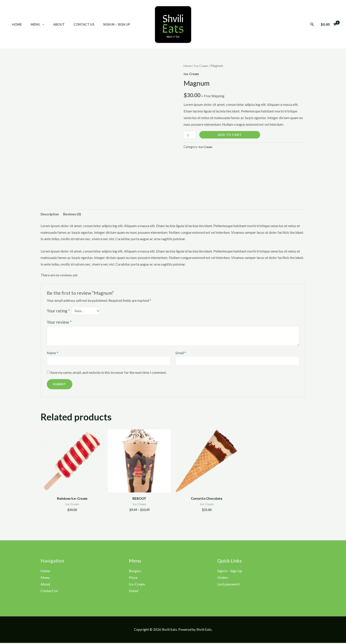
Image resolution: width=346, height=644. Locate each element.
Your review (59, 323)
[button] (312, 24)
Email (181, 354)
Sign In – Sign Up (105, 24)
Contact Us (75, 24)
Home (16, 24)
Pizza (133, 579)
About (53, 24)
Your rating (58, 311)
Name (53, 354)
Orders (223, 579)
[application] (39, 24)
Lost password (228, 586)
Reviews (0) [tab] (73, 214)
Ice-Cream (202, 66)
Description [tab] (50, 214)
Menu (34, 24)
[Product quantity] (190, 135)
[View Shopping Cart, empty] (328, 24)
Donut (134, 592)
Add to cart (230, 135)
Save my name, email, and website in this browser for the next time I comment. (108, 374)
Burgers (135, 573)
